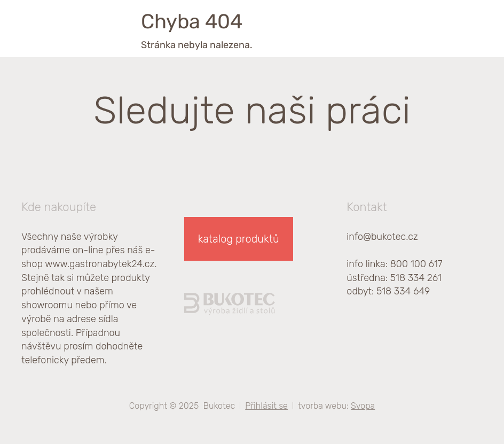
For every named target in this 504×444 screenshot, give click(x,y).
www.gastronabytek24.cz (100, 264)
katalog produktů (239, 239)
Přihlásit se (266, 406)
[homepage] (67, 24)
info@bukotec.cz (382, 237)
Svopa (363, 406)
